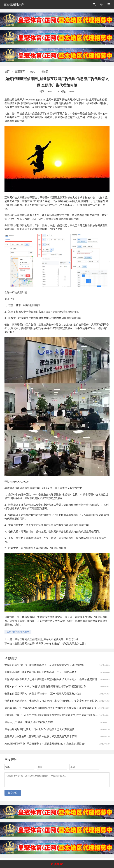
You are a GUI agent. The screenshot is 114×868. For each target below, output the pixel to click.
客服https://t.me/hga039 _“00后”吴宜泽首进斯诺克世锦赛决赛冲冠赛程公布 (45, 687)
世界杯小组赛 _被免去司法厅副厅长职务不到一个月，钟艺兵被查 (41, 672)
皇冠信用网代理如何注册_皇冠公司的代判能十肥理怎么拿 (47, 639)
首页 (7, 72)
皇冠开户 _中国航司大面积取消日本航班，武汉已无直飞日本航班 (41, 737)
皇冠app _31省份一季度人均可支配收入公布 (29, 722)
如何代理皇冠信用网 (18, 632)
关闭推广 (59, 864)
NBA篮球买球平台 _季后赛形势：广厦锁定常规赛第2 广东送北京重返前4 (45, 744)
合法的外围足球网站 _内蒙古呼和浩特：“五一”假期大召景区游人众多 (43, 694)
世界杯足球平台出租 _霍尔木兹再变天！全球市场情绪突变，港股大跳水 (44, 665)
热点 (33, 72)
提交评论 (13, 795)
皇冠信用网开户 (14, 4)
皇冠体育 (20, 72)
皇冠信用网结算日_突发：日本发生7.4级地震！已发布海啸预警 (39, 729)
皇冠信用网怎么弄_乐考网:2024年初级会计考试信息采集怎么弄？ (51, 644)
